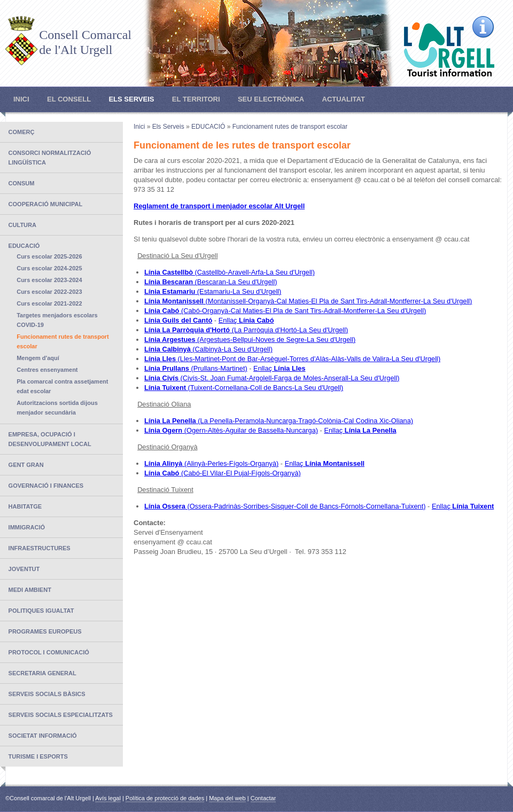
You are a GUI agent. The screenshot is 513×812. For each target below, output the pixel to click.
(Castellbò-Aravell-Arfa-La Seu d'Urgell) (230, 272)
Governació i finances (46, 486)
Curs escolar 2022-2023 (49, 292)
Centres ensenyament (47, 370)
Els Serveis (131, 99)
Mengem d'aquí (38, 358)
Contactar (263, 798)
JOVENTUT (24, 569)
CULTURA (22, 225)
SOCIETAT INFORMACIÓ (43, 736)
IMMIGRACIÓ (27, 527)
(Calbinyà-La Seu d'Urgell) (208, 349)
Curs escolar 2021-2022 (49, 303)
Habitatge (25, 506)
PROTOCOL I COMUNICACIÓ (49, 652)
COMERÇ (22, 132)
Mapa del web (227, 798)
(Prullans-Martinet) (196, 368)
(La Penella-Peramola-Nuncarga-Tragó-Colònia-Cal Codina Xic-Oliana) (279, 421)
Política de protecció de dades (165, 798)
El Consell (69, 99)
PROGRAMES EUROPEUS (45, 631)
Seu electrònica (271, 99)
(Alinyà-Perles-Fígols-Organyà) (211, 463)
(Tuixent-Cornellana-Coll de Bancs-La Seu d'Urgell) (244, 388)
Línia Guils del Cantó (178, 320)
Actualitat (344, 99)
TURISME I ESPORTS (38, 756)
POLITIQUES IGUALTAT (41, 611)
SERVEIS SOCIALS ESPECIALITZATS (61, 715)
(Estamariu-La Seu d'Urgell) (213, 291)
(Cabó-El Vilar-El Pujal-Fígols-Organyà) (223, 473)
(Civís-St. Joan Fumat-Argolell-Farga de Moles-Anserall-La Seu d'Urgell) (272, 378)
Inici (21, 99)
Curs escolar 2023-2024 (49, 280)
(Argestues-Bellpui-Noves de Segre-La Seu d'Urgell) (250, 339)
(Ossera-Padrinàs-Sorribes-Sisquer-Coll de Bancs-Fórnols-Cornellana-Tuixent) (285, 506)
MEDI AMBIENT (30, 590)
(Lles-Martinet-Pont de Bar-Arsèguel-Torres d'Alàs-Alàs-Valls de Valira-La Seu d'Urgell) (292, 359)
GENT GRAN (26, 465)
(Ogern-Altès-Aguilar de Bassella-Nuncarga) (231, 430)
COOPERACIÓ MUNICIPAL (46, 204)
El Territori (196, 99)
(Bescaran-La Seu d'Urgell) (211, 282)
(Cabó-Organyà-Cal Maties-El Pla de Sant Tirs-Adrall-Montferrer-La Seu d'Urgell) (285, 311)
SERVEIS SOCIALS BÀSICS (47, 694)
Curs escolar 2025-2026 (49, 256)
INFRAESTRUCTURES (40, 548)
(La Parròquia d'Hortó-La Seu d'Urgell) (246, 330)
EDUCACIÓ (24, 246)
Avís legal (108, 798)
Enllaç (246, 320)
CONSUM (22, 183)
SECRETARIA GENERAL (42, 673)
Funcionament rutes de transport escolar (290, 127)
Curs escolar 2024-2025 (49, 268)
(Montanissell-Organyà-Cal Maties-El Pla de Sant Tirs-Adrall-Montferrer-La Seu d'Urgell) (308, 301)
